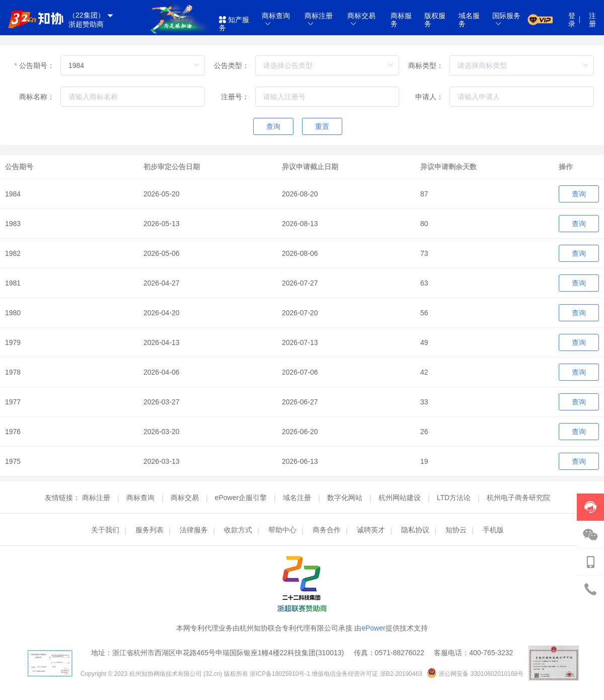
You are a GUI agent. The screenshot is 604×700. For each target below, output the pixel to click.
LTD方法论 (455, 498)
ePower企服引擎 (242, 498)
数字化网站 (346, 498)
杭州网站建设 (401, 498)
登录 (572, 20)
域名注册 (298, 498)
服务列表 (149, 530)
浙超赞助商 (86, 24)
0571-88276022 (400, 653)
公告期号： (37, 65)
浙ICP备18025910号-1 (281, 674)
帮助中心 (282, 530)
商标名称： (37, 97)
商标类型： (426, 65)
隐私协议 (415, 530)
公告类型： (232, 65)
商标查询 (141, 498)
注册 (592, 20)
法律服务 (194, 530)
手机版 (493, 530)
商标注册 (97, 498)
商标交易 (186, 498)
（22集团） (91, 16)
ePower (373, 628)
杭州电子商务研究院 (518, 498)
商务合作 (327, 530)
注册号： (235, 97)
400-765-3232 (491, 653)
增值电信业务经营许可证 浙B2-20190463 (368, 674)
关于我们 (105, 530)
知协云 (456, 530)
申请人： (429, 97)
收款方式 (238, 530)
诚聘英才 (371, 530)
